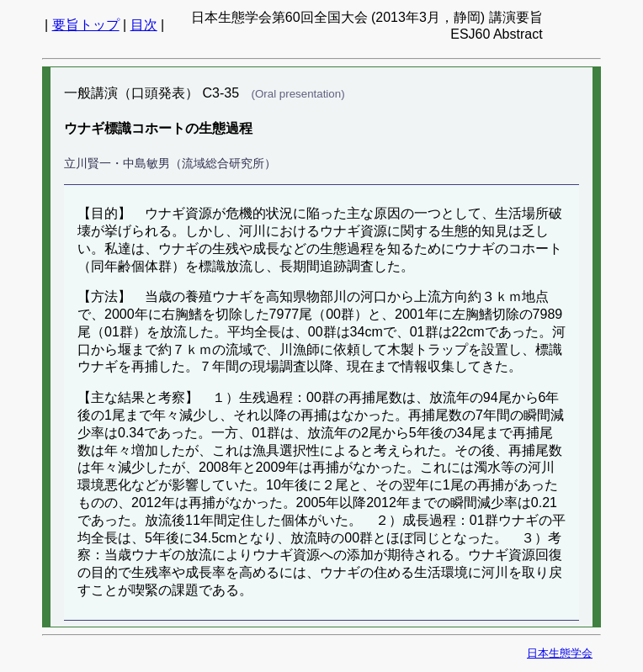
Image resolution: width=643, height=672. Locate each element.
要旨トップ (86, 25)
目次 (144, 25)
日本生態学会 (560, 653)
